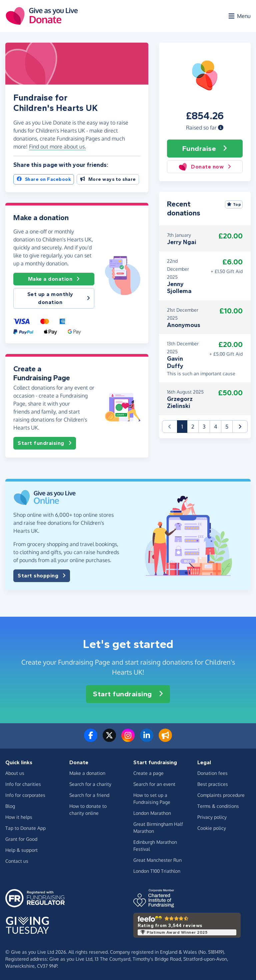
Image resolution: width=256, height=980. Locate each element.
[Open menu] (239, 16)
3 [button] (204, 427)
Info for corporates (25, 795)
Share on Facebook (44, 179)
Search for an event (154, 784)
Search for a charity (90, 784)
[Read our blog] (165, 739)
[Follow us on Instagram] (128, 739)
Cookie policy (212, 828)
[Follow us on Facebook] (91, 739)
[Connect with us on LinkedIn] (147, 739)
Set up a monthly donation (59, 298)
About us (15, 773)
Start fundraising (45, 443)
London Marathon (152, 813)
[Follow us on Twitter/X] (109, 739)
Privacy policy (212, 817)
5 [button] (227, 427)
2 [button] (193, 427)
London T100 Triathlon (157, 871)
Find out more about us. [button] (57, 147)
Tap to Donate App (25, 828)
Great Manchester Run (157, 860)
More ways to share (108, 179)
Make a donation (54, 279)
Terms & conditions (218, 806)
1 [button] (184, 426)
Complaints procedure (221, 795)
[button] (221, 128)
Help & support (21, 850)
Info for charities (23, 784)
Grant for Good (21, 839)
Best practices (213, 784)
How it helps (19, 817)
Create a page (148, 773)
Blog (10, 806)
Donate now (205, 167)
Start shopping (42, 576)
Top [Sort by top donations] (234, 204)
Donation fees (212, 773)
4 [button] (215, 427)
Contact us (17, 861)
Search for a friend (89, 795)
